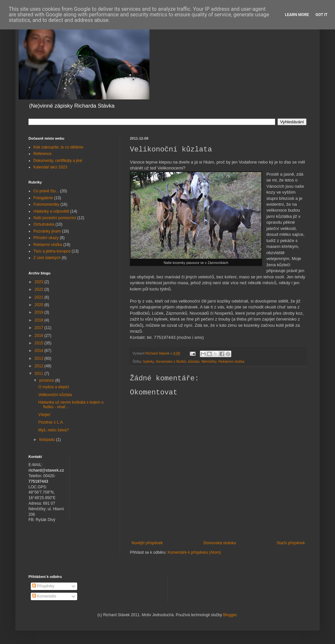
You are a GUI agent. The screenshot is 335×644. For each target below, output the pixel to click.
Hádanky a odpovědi (51, 211)
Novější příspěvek (147, 543)
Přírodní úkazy (46, 238)
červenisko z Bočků (171, 361)
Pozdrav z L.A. (51, 422)
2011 (40, 374)
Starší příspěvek (291, 543)
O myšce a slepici (54, 387)
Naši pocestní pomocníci (55, 218)
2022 (40, 289)
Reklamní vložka (231, 361)
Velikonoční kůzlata (55, 395)
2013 (40, 358)
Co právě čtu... (46, 191)
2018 (40, 320)
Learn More (297, 15)
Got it (321, 15)
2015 (40, 343)
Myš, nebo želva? (53, 430)
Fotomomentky (46, 204)
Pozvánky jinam (47, 231)
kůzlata (194, 361)
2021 (40, 297)
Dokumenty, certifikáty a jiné (58, 161)
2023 (40, 282)
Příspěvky (43, 586)
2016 (40, 336)
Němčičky (209, 361)
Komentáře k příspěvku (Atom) (194, 552)
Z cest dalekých (47, 258)
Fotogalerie (43, 198)
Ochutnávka (44, 224)
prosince (47, 380)
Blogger (230, 615)
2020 (40, 305)
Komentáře (44, 596)
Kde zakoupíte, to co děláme (58, 147)
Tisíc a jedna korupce (52, 251)
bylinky (149, 361)
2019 (40, 312)
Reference (42, 154)
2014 (40, 351)
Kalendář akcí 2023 (50, 167)
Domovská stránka (220, 543)
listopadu (48, 440)
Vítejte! (44, 415)
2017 (40, 328)
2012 (40, 366)
